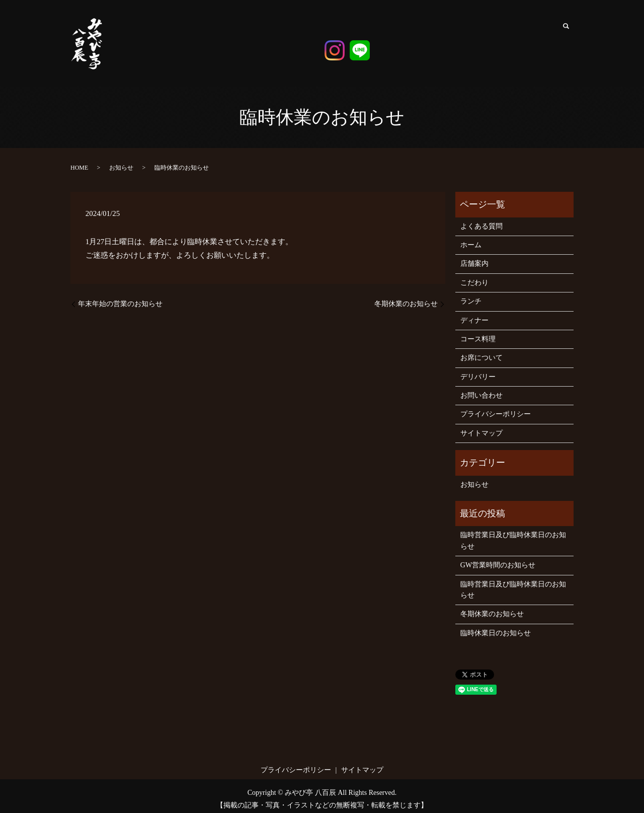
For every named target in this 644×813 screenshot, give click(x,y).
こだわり (420, 41)
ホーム (378, 33)
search (566, 30)
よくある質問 (547, 41)
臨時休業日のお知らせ (496, 627)
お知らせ (121, 162)
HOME (79, 162)
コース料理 (483, 33)
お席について (504, 45)
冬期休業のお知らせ (406, 298)
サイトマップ (481, 427)
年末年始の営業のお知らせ (120, 298)
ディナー (462, 37)
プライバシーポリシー (496, 408)
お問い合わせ (481, 389)
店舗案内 (400, 28)
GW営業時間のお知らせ (498, 559)
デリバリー (526, 41)
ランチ (441, 37)
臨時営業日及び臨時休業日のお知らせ (513, 534)
